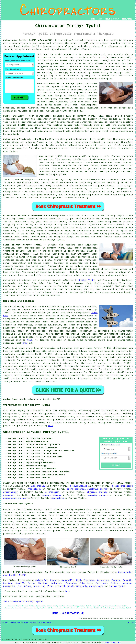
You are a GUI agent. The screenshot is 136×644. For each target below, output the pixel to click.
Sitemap (5, 623)
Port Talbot (25, 586)
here (51, 426)
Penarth (127, 580)
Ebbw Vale (86, 583)
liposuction (57, 498)
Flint (50, 586)
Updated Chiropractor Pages (41, 623)
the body (77, 111)
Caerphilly (67, 580)
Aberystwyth (96, 586)
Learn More (110, 642)
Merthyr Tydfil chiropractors (62, 156)
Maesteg (8, 583)
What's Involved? (13, 116)
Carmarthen (103, 580)
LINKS (100, 19)
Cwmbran (115, 583)
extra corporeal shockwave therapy (88, 489)
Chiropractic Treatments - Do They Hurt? (27, 139)
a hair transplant (122, 486)
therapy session (119, 131)
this (30, 340)
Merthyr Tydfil (87, 280)
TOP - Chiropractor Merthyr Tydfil (23, 601)
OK (120, 642)
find (12, 411)
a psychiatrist (78, 486)
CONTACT (116, 19)
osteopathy (9, 495)
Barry (31, 583)
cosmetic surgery (98, 495)
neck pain (107, 108)
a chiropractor (114, 46)
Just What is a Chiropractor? (55, 54)
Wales (13, 580)
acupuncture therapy (15, 498)
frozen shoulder (50, 108)
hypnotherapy (38, 486)
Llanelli (60, 586)
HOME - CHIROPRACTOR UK (68, 613)
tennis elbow (77, 96)
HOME (93, 19)
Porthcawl (101, 583)
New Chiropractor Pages (19, 623)
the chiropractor (41, 119)
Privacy (131, 623)
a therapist (52, 492)
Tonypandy (81, 586)
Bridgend (56, 583)
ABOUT (108, 19)
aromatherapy (11, 492)
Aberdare (43, 583)
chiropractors (119, 420)
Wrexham (127, 583)
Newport (55, 580)
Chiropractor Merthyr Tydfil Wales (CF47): (28, 40)
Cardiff (20, 583)
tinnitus (33, 108)
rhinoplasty (34, 489)
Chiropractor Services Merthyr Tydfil (36, 432)
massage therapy (52, 495)
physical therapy (97, 492)
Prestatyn (89, 580)
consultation (11, 119)
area (31, 596)
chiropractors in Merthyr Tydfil (64, 84)
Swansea (116, 580)
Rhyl (79, 580)
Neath (71, 586)
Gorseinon (39, 586)
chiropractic (43, 116)
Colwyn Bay (42, 580)
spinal (76, 49)
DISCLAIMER (127, 19)
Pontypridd (9, 586)
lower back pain (80, 102)
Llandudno (70, 583)
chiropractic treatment (51, 131)
